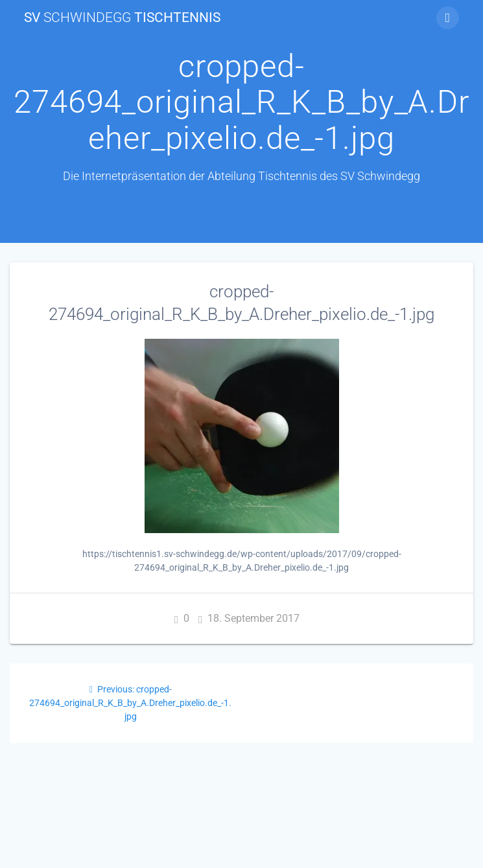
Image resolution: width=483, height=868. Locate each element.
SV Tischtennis (122, 18)
